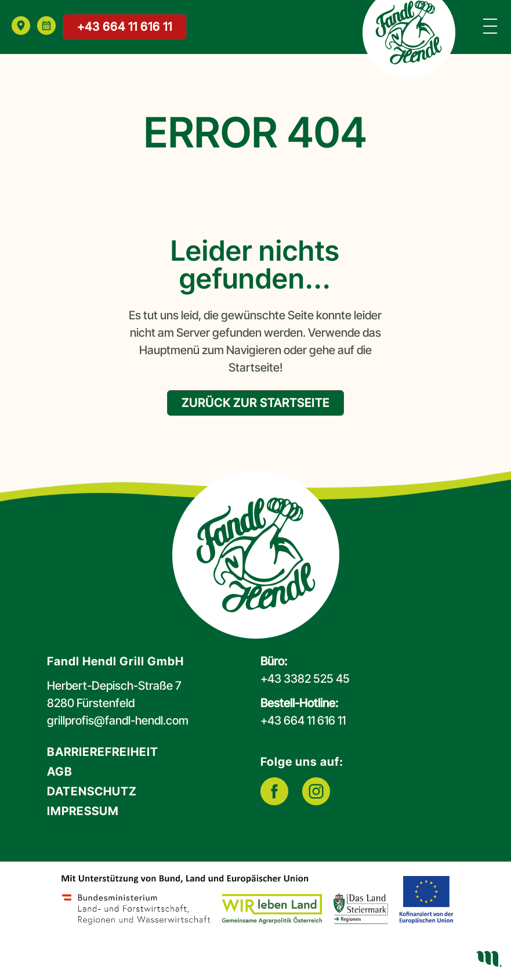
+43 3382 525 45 (305, 679)
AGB (60, 772)
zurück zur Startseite (255, 403)
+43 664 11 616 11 (125, 27)
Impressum (83, 811)
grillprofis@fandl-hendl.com (118, 720)
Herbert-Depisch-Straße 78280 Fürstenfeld (114, 694)
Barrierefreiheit (103, 752)
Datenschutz (92, 791)
